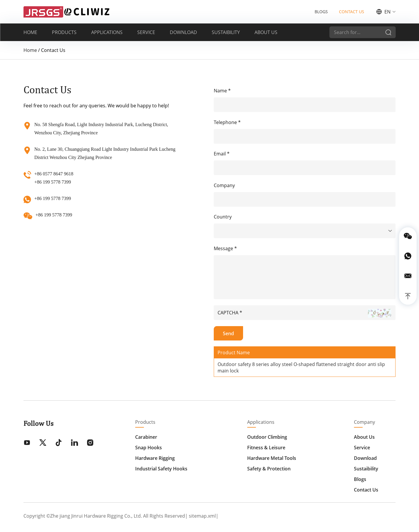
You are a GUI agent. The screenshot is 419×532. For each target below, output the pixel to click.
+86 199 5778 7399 (53, 198)
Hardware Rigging (155, 458)
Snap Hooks (149, 448)
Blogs (360, 479)
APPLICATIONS (107, 32)
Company (364, 422)
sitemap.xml (202, 516)
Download (365, 458)
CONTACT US (352, 12)
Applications (261, 422)
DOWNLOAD (183, 32)
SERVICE (146, 32)
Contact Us (366, 490)
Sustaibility (366, 469)
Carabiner (146, 437)
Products (145, 422)
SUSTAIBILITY (226, 32)
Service (362, 448)
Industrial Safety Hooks (161, 469)
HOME (30, 32)
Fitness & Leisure (266, 448)
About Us (364, 437)
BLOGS (321, 12)
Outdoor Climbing (267, 437)
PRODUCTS (64, 32)
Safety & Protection (269, 469)
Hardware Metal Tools (272, 458)
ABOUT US (266, 32)
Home (30, 50)
